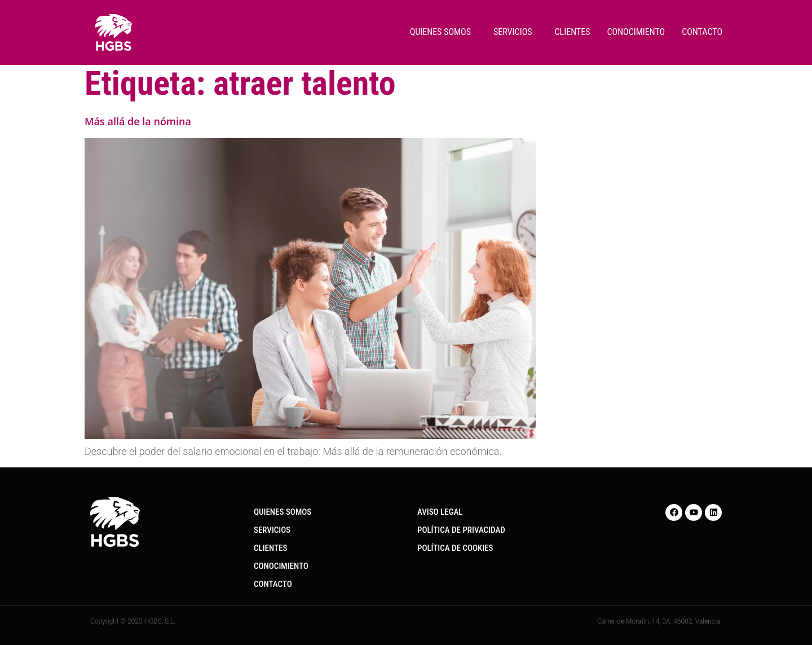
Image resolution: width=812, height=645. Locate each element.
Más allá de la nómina (138, 121)
